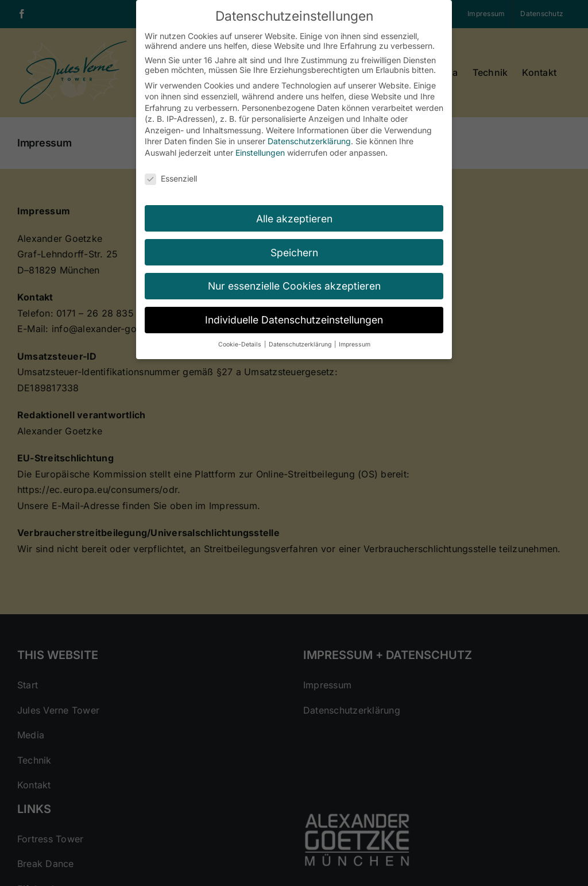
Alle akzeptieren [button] (294, 219)
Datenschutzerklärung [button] (301, 344)
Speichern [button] (294, 253)
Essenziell (171, 178)
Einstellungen (260, 153)
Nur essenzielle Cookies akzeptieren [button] (294, 286)
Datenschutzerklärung (309, 141)
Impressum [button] (355, 344)
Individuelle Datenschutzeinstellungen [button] (294, 320)
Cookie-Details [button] (241, 344)
